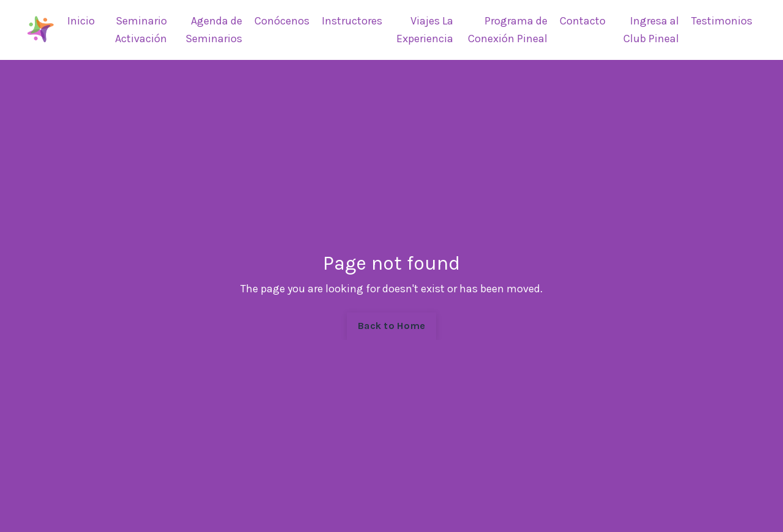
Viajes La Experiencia (425, 30)
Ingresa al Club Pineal (651, 30)
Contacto (583, 21)
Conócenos (282, 21)
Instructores (352, 21)
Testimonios (722, 21)
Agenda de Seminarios (214, 30)
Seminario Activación (141, 30)
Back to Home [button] (391, 326)
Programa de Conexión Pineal (508, 30)
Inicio (81, 21)
